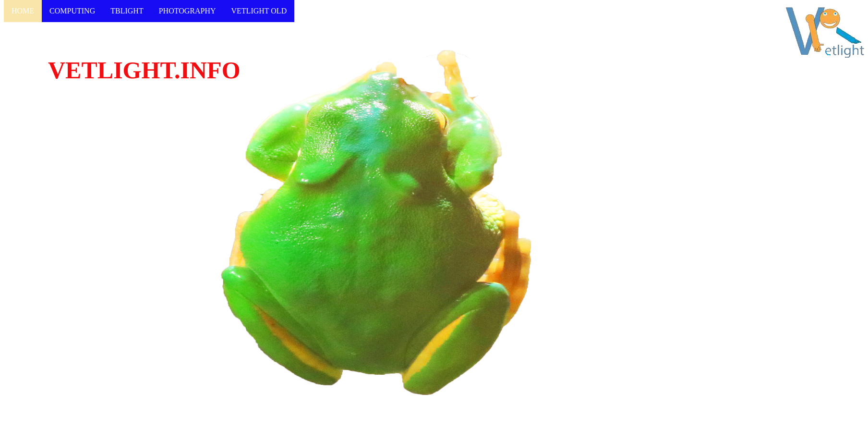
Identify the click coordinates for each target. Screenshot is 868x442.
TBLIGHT (127, 11)
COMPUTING (72, 11)
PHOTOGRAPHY (187, 11)
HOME (23, 11)
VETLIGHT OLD (259, 11)
